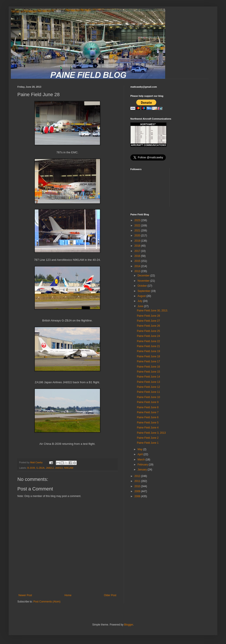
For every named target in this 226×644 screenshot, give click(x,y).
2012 (138, 476)
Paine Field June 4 (148, 428)
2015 (138, 261)
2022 (138, 226)
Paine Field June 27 (148, 321)
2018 (138, 246)
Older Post (110, 595)
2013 (138, 271)
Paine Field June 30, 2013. (152, 311)
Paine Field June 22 (148, 341)
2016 (138, 256)
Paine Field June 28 (148, 316)
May (140, 449)
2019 (138, 241)
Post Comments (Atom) (47, 602)
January (143, 470)
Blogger (129, 625)
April (140, 454)
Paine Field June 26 (148, 326)
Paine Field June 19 (148, 351)
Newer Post (25, 595)
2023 (138, 220)
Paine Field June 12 (148, 387)
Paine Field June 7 (148, 412)
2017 (138, 251)
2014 (138, 266)
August (142, 296)
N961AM (69, 468)
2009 (138, 491)
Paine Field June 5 (148, 423)
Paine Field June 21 (148, 346)
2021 (138, 231)
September (144, 291)
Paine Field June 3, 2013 (151, 433)
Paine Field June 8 (148, 407)
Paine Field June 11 (148, 392)
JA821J (50, 468)
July (140, 301)
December (144, 276)
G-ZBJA (40, 468)
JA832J (59, 468)
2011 (138, 481)
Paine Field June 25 (148, 331)
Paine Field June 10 (148, 397)
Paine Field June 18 (148, 356)
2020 (138, 236)
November (144, 281)
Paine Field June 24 (148, 336)
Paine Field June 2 (148, 438)
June (141, 306)
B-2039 (31, 468)
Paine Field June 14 (148, 377)
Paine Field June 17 (148, 361)
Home (68, 595)
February (143, 465)
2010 (138, 486)
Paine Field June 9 (148, 402)
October (143, 286)
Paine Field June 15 (148, 372)
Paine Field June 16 (148, 367)
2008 (138, 496)
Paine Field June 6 (148, 417)
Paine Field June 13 (148, 382)
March (142, 460)
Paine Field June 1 (148, 443)
